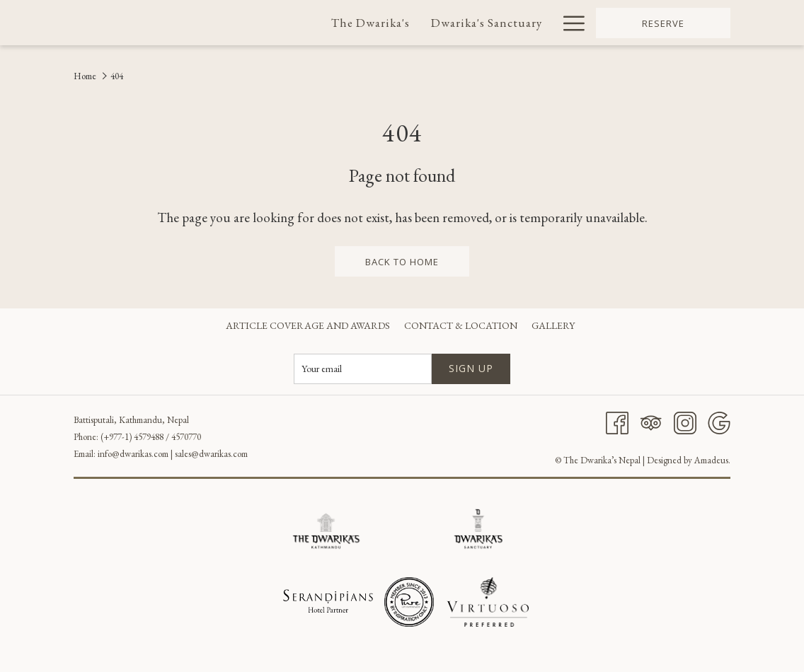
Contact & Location (461, 325)
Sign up (471, 368)
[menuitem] (371, 23)
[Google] (719, 421)
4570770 (186, 437)
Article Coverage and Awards (308, 325)
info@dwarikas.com (133, 454)
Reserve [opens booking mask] (663, 23)
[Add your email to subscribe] (363, 369)
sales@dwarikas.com (211, 454)
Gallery (553, 325)
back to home (402, 262)
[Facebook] (617, 421)
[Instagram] (685, 421)
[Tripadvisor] (651, 421)
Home (85, 76)
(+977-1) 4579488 (132, 437)
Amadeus (711, 460)
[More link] (569, 23)
